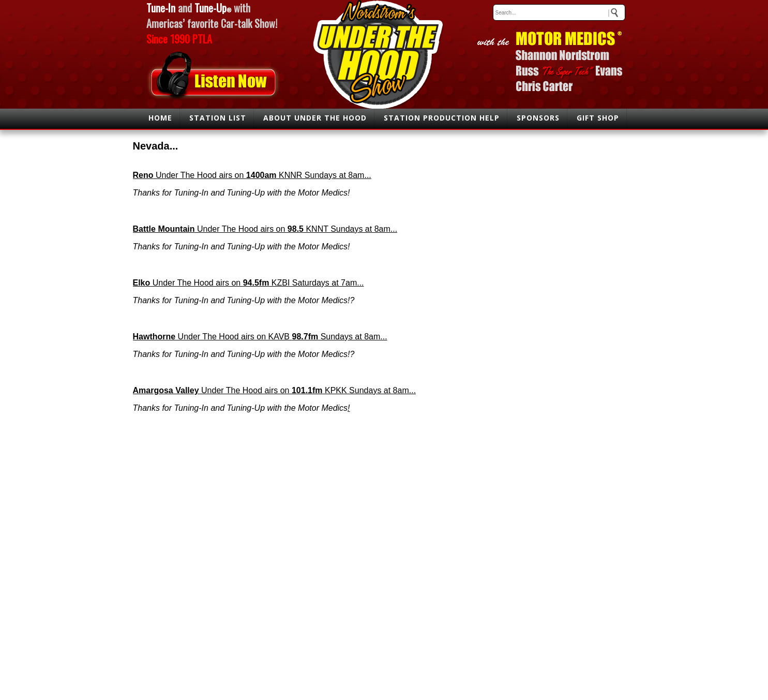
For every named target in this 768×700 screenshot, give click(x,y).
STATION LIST (218, 118)
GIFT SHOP (598, 118)
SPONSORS (538, 118)
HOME (160, 118)
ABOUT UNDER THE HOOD (315, 118)
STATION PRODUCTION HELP (442, 118)
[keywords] (559, 12)
